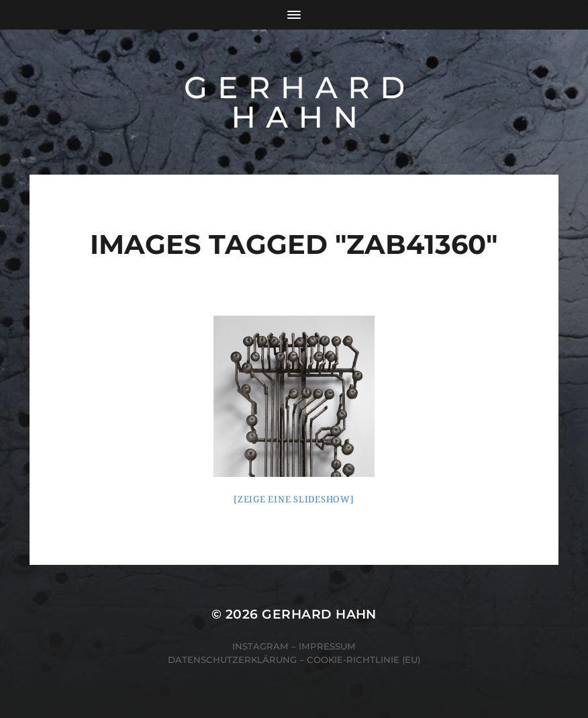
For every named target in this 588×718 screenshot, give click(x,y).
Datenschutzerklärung (232, 660)
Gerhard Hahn (319, 614)
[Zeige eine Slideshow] (294, 499)
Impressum (327, 646)
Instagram (260, 646)
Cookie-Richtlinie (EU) (363, 660)
